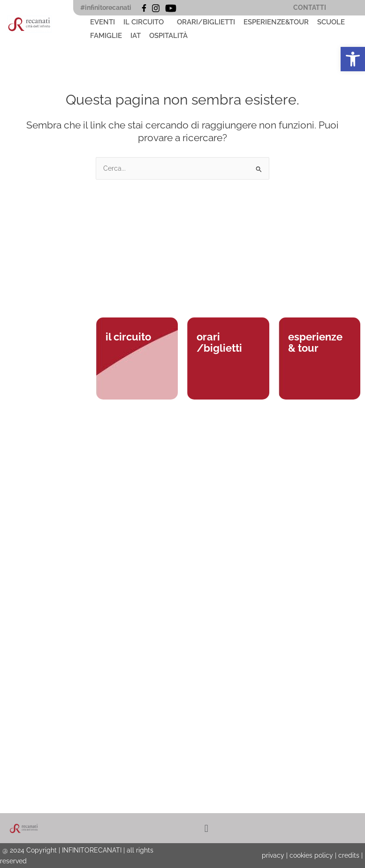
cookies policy (311, 855)
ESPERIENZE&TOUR (276, 22)
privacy (273, 855)
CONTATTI (310, 8)
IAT (136, 36)
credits (349, 855)
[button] (146, 22)
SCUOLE (331, 22)
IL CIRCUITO (144, 22)
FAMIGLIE (106, 36)
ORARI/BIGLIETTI (206, 22)
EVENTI (103, 22)
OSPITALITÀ (168, 36)
